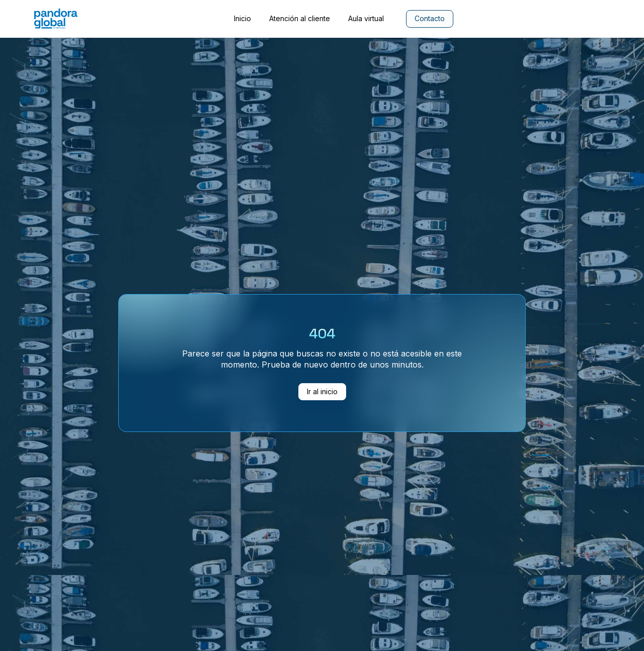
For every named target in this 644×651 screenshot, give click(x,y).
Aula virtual (366, 19)
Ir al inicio (322, 391)
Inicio (243, 19)
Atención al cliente (300, 19)
